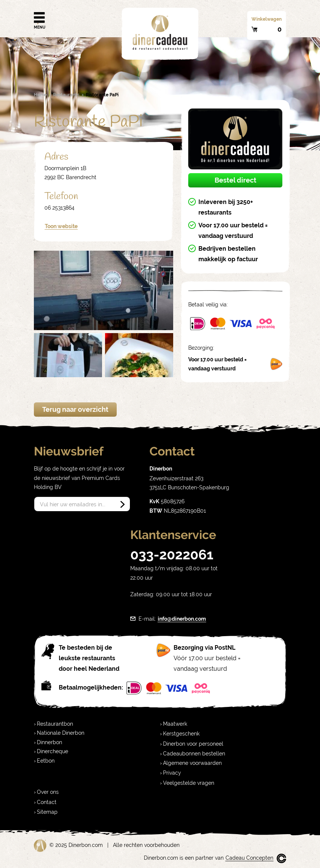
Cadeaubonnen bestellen (194, 754)
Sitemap (47, 812)
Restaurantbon (55, 724)
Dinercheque (53, 751)
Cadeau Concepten (249, 858)
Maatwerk (175, 724)
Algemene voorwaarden (192, 763)
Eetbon (46, 761)
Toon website (61, 226)
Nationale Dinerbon (61, 733)
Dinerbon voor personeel (193, 744)
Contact (47, 802)
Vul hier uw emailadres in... (73, 504)
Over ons (48, 792)
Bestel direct (235, 180)
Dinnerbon (50, 742)
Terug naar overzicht (75, 409)
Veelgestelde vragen (189, 783)
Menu (39, 18)
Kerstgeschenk (181, 734)
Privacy (172, 773)
